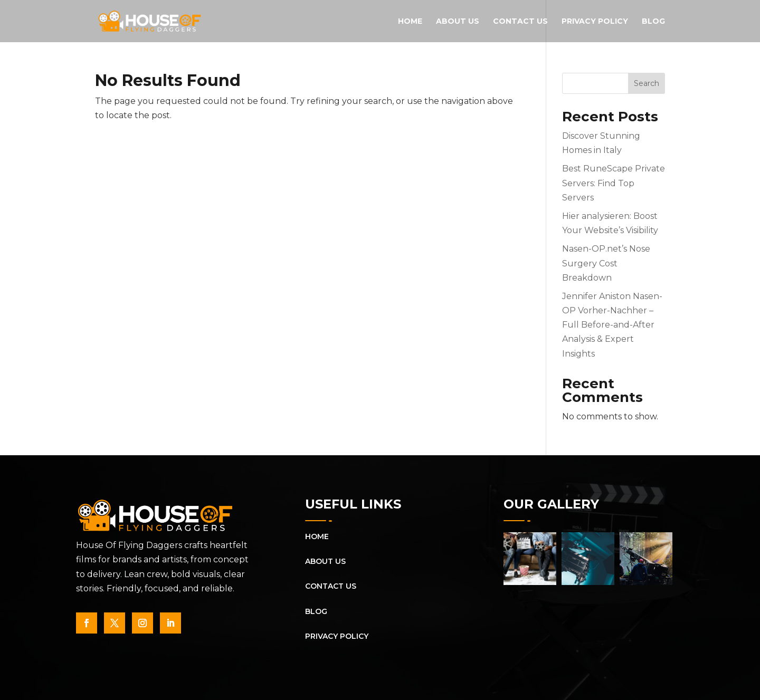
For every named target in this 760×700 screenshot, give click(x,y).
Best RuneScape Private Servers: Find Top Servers (614, 183)
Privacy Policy (595, 22)
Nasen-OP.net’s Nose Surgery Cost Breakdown (606, 263)
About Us (458, 22)
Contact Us (520, 22)
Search (647, 83)
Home (410, 22)
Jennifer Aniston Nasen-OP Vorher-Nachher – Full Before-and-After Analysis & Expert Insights (612, 325)
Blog (653, 22)
